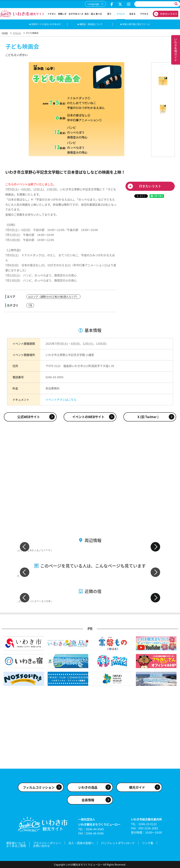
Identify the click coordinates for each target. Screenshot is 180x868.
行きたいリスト (164, 14)
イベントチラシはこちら (61, 400)
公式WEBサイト (29, 417)
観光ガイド (137, 787)
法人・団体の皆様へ (81, 843)
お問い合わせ (41, 846)
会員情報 (88, 800)
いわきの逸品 (88, 787)
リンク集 (148, 843)
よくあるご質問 (16, 846)
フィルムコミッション (39, 787)
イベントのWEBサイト (88, 417)
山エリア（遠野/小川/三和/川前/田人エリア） (53, 296)
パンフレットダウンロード (118, 843)
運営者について (16, 843)
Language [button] (94, 4)
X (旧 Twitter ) (148, 417)
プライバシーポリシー (47, 843)
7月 (30, 305)
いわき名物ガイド (176, 50)
